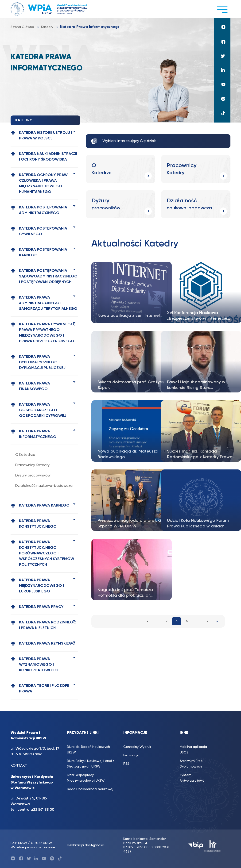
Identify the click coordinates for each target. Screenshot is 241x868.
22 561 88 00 (44, 810)
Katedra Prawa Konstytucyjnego (34, 524)
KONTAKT (19, 766)
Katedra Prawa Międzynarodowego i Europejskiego (37, 586)
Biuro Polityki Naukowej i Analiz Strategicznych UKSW (91, 764)
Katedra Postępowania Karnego (39, 252)
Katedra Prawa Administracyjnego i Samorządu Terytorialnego (44, 303)
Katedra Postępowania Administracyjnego (39, 210)
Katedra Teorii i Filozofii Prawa (40, 688)
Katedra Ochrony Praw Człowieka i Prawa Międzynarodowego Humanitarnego (39, 183)
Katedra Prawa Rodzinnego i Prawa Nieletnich (44, 625)
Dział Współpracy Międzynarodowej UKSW (86, 778)
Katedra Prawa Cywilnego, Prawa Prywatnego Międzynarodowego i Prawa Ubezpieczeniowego (43, 333)
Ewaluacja (131, 755)
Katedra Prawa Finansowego (30, 386)
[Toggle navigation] (222, 9)
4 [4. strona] (187, 621)
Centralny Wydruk (137, 747)
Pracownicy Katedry (32, 465)
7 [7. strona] (208, 621)
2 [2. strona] (166, 621)
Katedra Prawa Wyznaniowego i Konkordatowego (34, 664)
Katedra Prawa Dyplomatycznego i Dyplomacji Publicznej (38, 362)
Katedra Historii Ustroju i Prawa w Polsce (41, 135)
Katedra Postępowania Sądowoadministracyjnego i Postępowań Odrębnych (44, 276)
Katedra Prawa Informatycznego (33, 434)
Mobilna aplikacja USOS (193, 750)
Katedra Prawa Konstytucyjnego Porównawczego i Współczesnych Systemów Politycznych (42, 553)
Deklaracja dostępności (86, 845)
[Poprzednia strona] (148, 621)
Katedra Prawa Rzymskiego (43, 644)
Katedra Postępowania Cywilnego (39, 231)
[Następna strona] (217, 621)
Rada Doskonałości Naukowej (90, 789)
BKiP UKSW (19, 843)
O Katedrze (25, 455)
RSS (126, 764)
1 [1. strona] (157, 621)
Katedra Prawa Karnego (40, 506)
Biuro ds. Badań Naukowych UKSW (88, 750)
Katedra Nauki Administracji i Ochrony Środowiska (44, 157)
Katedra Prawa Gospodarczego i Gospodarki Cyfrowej (38, 410)
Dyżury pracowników (33, 476)
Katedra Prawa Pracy (37, 607)
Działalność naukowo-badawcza (44, 486)
